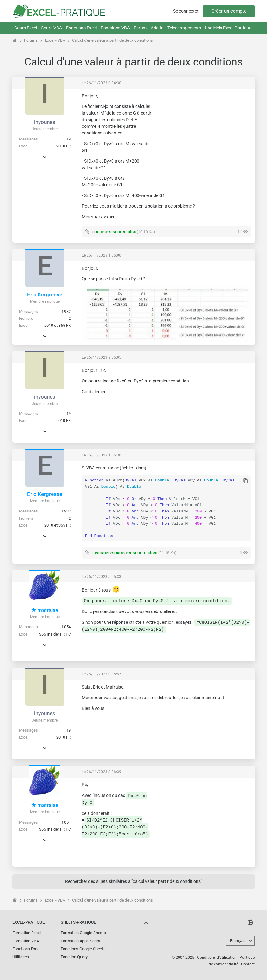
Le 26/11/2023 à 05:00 (102, 255)
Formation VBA (26, 941)
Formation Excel (27, 933)
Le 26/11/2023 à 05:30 (102, 455)
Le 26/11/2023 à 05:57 (102, 674)
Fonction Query (74, 957)
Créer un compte (229, 11)
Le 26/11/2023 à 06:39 (102, 772)
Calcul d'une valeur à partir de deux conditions (112, 40)
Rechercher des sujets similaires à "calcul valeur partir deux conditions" (133, 881)
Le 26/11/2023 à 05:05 (102, 357)
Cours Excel (26, 28)
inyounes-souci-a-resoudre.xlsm (125, 553)
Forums (31, 40)
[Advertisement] (203, 133)
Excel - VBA (55, 40)
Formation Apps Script (80, 941)
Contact (248, 964)
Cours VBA (51, 28)
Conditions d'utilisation (217, 958)
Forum (140, 28)
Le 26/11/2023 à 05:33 (102, 577)
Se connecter (186, 11)
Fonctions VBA (115, 28)
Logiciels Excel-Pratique (228, 28)
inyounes (45, 122)
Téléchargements (184, 28)
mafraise (45, 610)
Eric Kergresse (45, 295)
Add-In (157, 28)
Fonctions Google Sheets (83, 949)
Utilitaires (21, 957)
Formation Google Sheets (83, 933)
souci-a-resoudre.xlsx (114, 232)
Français (238, 941)
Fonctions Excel (81, 28)
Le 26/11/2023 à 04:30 (102, 83)
